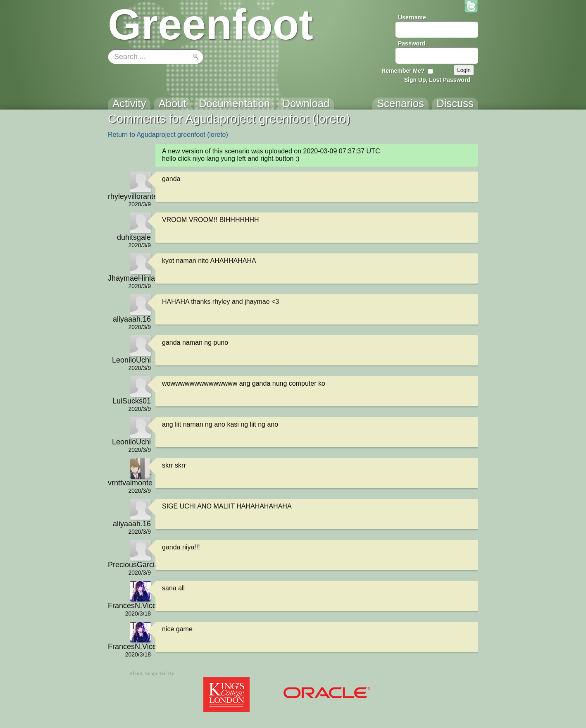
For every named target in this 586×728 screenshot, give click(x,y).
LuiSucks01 (132, 401)
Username (412, 17)
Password (412, 43)
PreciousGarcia (129, 565)
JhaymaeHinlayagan (129, 278)
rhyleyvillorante (129, 196)
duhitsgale (134, 237)
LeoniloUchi (131, 360)
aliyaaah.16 (132, 319)
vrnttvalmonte (129, 483)
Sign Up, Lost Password (437, 80)
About (136, 673)
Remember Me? (403, 71)
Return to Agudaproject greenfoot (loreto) (168, 135)
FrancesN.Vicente (129, 606)
